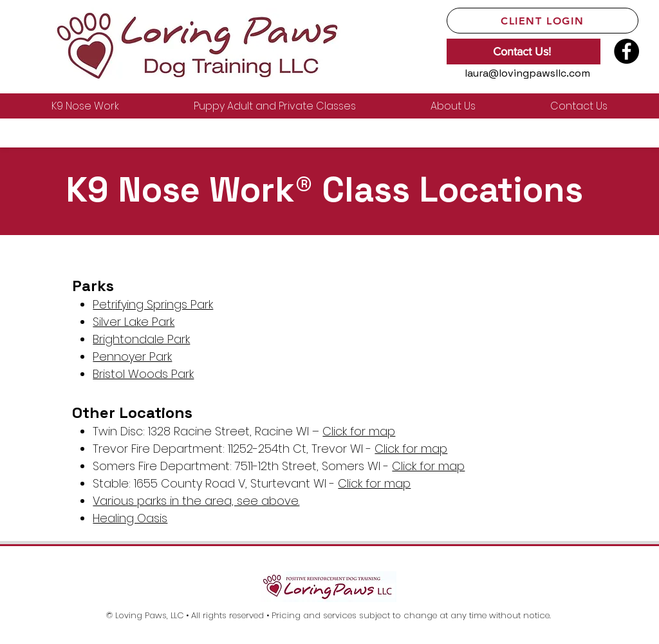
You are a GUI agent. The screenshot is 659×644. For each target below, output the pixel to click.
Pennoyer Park (132, 356)
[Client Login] (543, 21)
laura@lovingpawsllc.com (527, 73)
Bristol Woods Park (143, 374)
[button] (85, 106)
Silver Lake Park (134, 322)
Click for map (359, 431)
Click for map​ (428, 466)
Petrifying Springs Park (153, 304)
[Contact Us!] (524, 52)
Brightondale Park (141, 339)
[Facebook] (627, 51)
